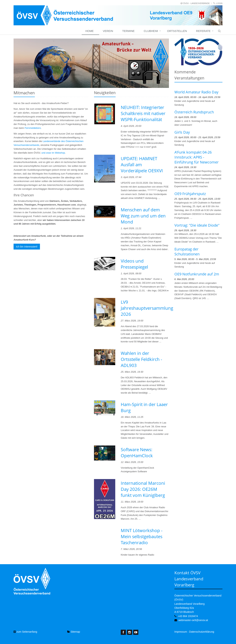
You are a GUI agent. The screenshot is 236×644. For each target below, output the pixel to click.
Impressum (181, 632)
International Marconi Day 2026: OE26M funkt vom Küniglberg (143, 489)
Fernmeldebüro (33, 128)
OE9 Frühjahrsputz (190, 194)
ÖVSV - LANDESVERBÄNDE (197, 3)
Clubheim (151, 31)
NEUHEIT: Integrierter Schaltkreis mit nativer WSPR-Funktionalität (143, 113)
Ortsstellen (177, 31)
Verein (108, 31)
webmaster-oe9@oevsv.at (193, 620)
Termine (128, 31)
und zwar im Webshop (53, 153)
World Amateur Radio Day (196, 92)
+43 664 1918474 (188, 616)
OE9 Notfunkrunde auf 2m (197, 274)
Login (219, 3)
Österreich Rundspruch (194, 112)
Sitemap (74, 632)
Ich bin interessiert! (27, 247)
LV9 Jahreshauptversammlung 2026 (147, 308)
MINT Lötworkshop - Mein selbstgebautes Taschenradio (142, 536)
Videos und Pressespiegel (134, 264)
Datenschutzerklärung (202, 632)
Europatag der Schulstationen (187, 252)
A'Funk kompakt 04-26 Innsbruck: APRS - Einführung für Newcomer (197, 157)
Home (90, 31)
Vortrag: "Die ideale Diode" (197, 225)
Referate (203, 31)
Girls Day (182, 132)
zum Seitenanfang (25, 632)
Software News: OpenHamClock (137, 452)
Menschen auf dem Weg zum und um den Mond (143, 216)
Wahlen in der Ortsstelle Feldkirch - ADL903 (141, 359)
